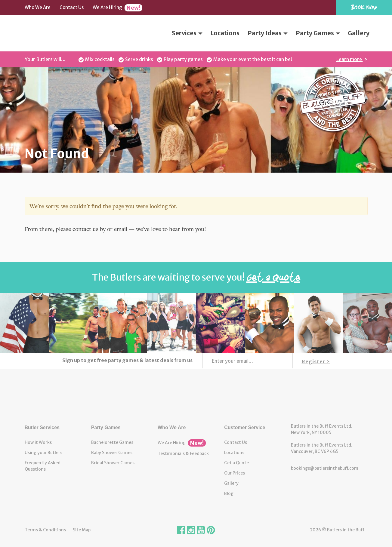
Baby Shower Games (112, 453)
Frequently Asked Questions (43, 466)
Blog (229, 493)
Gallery (359, 33)
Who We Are (38, 7)
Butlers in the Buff (196, 396)
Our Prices (235, 473)
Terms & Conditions (45, 530)
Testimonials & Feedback (183, 453)
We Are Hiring (117, 8)
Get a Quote (236, 463)
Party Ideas (268, 33)
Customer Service (245, 427)
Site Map (82, 530)
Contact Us (72, 7)
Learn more (350, 59)
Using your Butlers (43, 453)
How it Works (38, 442)
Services (187, 33)
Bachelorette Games (112, 442)
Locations (225, 33)
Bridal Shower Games (113, 463)
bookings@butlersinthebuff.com (325, 468)
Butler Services (42, 427)
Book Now (364, 7)
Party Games (318, 33)
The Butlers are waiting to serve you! (196, 277)
